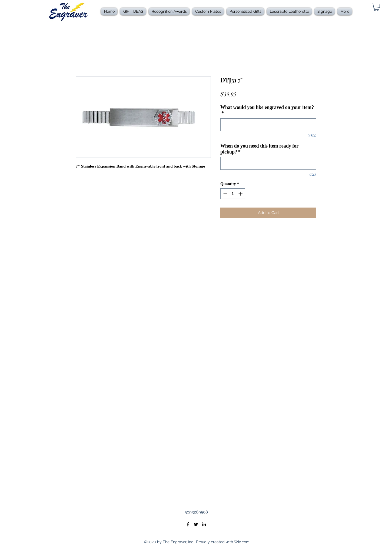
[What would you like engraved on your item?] (268, 125)
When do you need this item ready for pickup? (259, 149)
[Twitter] (196, 524)
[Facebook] (188, 524)
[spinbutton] (233, 194)
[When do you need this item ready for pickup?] (268, 163)
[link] (377, 7)
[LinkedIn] (204, 524)
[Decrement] (225, 194)
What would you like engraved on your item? (267, 110)
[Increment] (241, 194)
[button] (169, 11)
